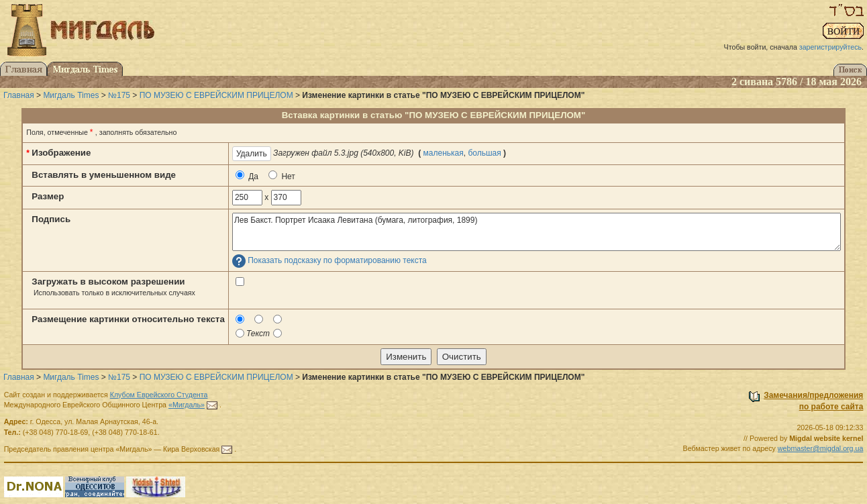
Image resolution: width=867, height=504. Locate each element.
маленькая (444, 153)
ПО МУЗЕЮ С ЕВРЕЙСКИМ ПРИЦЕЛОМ (216, 95)
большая (484, 153)
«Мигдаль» (187, 405)
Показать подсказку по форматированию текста (337, 261)
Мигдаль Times (71, 95)
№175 (119, 95)
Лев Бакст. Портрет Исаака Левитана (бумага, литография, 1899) (537, 232)
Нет (282, 176)
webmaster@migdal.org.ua (821, 448)
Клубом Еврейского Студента (159, 395)
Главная (19, 95)
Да (247, 176)
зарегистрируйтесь (830, 47)
